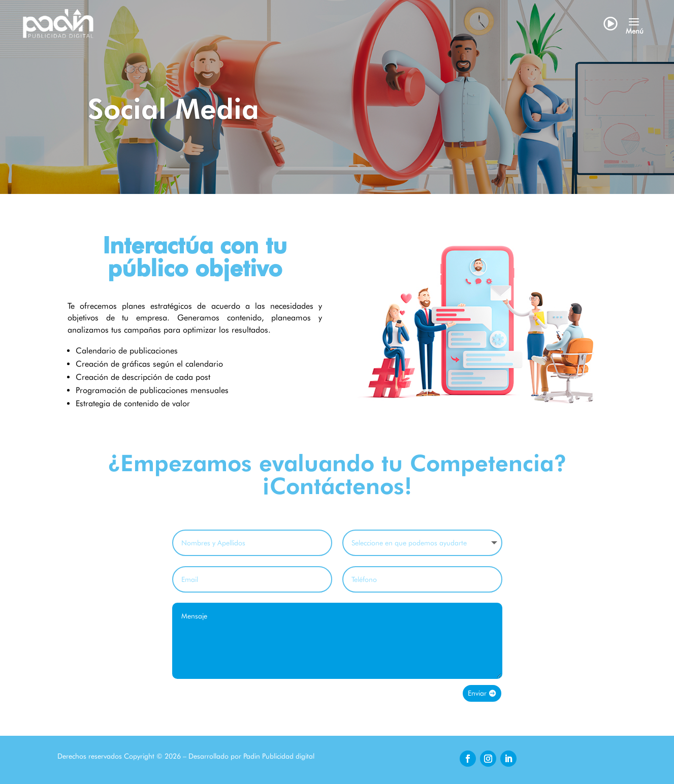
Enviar (477, 693)
